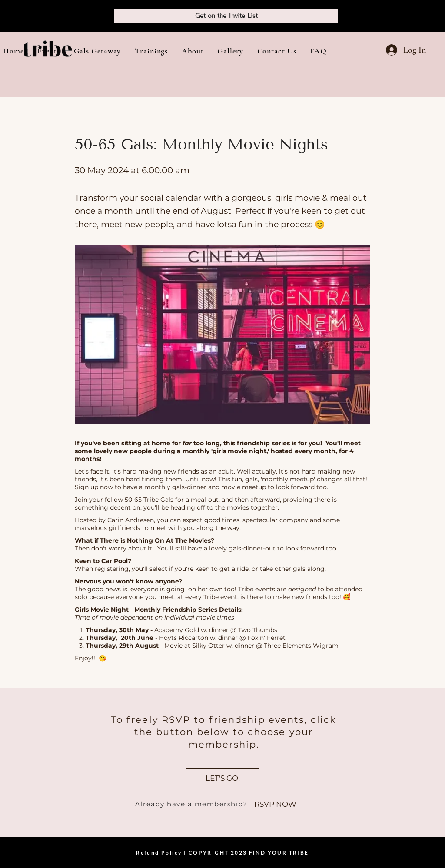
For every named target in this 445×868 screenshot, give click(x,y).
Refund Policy (159, 853)
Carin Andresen (131, 520)
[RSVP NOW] (275, 805)
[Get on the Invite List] (226, 16)
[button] (48, 51)
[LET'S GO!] (222, 778)
